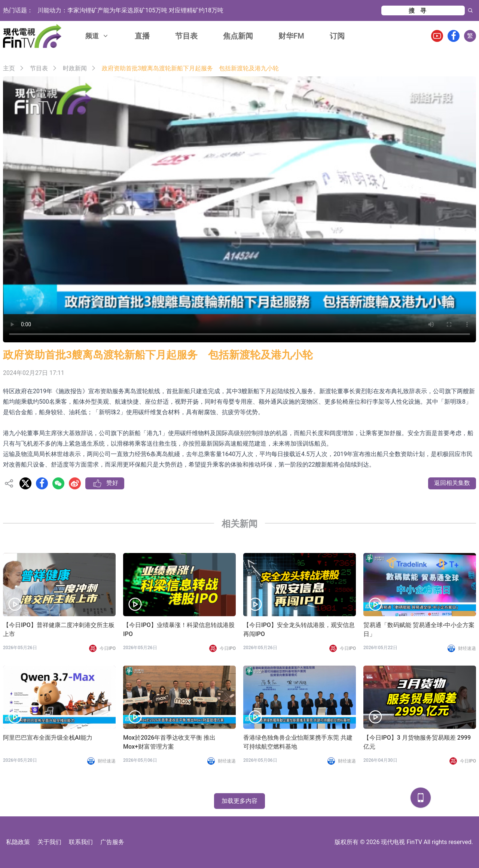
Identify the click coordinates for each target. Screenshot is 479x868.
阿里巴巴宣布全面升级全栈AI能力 (48, 738)
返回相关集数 (452, 483)
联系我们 (81, 842)
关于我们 (49, 842)
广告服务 (112, 842)
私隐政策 (18, 842)
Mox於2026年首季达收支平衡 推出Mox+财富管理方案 (169, 742)
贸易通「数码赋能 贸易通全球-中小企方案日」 (419, 629)
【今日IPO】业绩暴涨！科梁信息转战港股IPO (179, 629)
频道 (97, 36)
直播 (142, 36)
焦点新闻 (238, 36)
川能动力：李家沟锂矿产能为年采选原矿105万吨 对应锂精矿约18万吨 (130, 10)
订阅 (337, 36)
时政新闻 (75, 68)
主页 (9, 68)
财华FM (291, 36)
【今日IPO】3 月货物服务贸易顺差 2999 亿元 (417, 742)
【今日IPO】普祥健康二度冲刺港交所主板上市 (59, 629)
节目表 (186, 36)
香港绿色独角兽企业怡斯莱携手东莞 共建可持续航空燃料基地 (298, 742)
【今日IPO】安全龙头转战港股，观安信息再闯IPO (299, 629)
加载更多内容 (239, 801)
